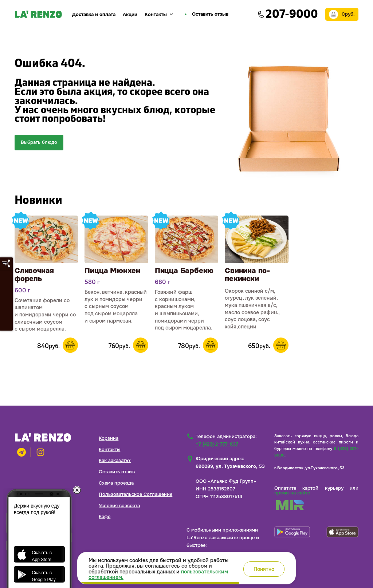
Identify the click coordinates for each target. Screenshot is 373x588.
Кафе (105, 516)
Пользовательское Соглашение (136, 494)
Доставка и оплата (94, 14)
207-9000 (292, 14)
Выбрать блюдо (39, 142)
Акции (130, 14)
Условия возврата (119, 506)
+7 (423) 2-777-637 (217, 444)
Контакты (159, 15)
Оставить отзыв (117, 472)
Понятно (264, 569)
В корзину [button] (70, 345)
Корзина (109, 438)
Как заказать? (115, 460)
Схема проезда (116, 483)
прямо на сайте (292, 493)
